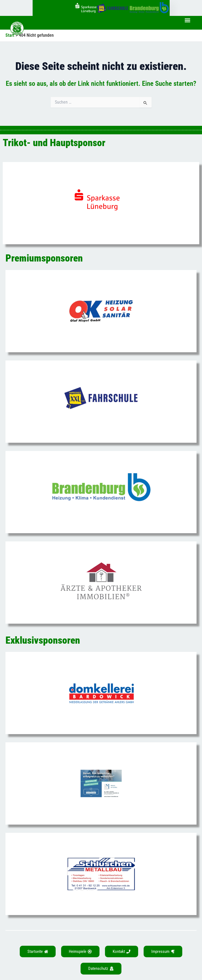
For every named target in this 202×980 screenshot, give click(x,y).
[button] (187, 20)
